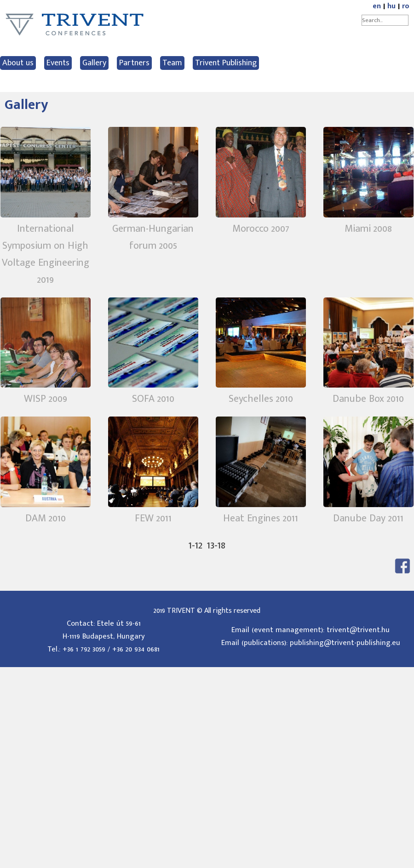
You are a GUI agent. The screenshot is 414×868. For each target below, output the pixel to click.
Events (58, 63)
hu (391, 6)
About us (18, 63)
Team (172, 63)
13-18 (216, 545)
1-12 (195, 545)
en (377, 6)
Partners (134, 63)
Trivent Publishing (226, 63)
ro (406, 6)
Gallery (94, 63)
